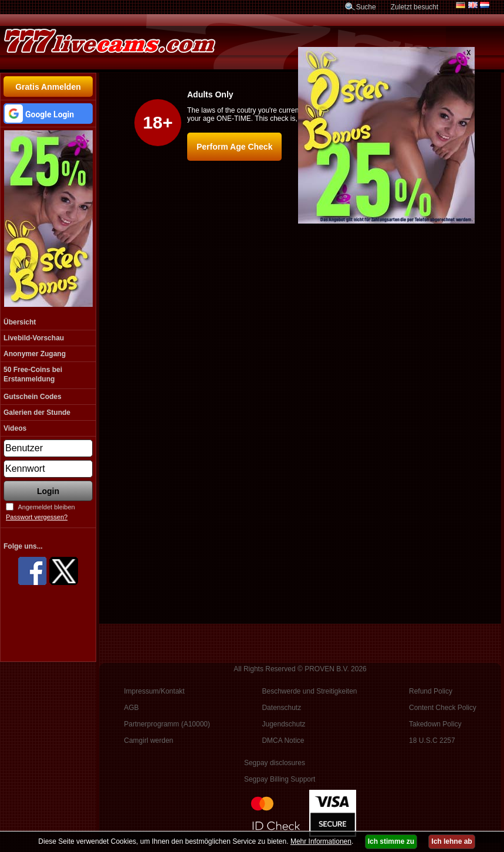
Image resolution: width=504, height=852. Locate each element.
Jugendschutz (283, 724)
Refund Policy (431, 691)
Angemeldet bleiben (46, 507)
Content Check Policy (443, 708)
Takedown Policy (435, 724)
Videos (15, 428)
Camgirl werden (148, 741)
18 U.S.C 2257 (432, 741)
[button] (48, 114)
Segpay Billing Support (280, 779)
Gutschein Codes (33, 397)
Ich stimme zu (391, 841)
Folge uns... (23, 546)
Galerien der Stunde (37, 413)
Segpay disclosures (275, 763)
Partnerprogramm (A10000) (167, 724)
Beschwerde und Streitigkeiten (309, 691)
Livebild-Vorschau (34, 338)
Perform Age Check (234, 147)
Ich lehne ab (451, 841)
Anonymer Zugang (35, 354)
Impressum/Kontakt (154, 691)
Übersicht (20, 322)
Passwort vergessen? (37, 517)
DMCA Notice (283, 741)
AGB (131, 708)
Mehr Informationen (321, 841)
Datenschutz (281, 708)
